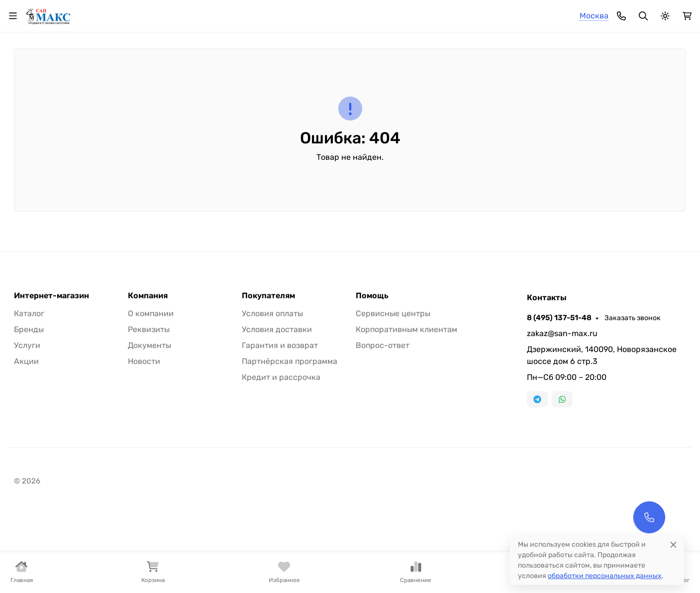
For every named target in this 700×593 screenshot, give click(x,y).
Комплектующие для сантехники (360, 95)
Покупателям (268, 378)
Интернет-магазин (51, 378)
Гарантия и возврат (280, 428)
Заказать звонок (540, 13)
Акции (26, 444)
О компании (149, 13)
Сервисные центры (393, 396)
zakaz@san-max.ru (562, 416)
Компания (148, 378)
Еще (668, 95)
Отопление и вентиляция (583, 95)
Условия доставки (277, 412)
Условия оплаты (272, 396)
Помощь (372, 378)
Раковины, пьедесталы (231, 95)
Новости (144, 444)
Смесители (34, 95)
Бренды (29, 412)
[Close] (673, 544)
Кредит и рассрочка (281, 460)
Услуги (27, 428)
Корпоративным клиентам (406, 412)
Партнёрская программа (290, 444)
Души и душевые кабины (116, 95)
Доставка (244, 13)
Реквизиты (149, 412)
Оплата (202, 13)
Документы (150, 428)
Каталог (29, 396)
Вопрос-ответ (383, 428)
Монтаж (288, 13)
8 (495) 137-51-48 (467, 12)
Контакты (331, 13)
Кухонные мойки (478, 95)
